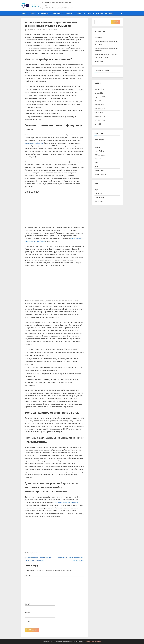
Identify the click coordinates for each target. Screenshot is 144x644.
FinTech (97, 147)
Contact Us (109, 13)
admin (44, 30)
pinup (96, 167)
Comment (29, 575)
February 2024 (99, 105)
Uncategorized (99, 170)
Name (27, 604)
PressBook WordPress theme (93, 642)
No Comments (53, 30)
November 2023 (100, 109)
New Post (98, 159)
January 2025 (99, 93)
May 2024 (98, 101)
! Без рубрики (99, 139)
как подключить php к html (34, 143)
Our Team (100, 13)
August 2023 (99, 112)
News (96, 163)
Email (27, 613)
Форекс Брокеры (32, 553)
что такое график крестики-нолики (67, 502)
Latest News (99, 61)
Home (24, 13)
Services (69, 13)
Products (45, 13)
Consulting (57, 13)
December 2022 (100, 116)
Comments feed (100, 197)
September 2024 (100, 97)
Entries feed (98, 194)
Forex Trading (99, 151)
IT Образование (100, 155)
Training (80, 13)
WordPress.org (99, 201)
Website (28, 621)
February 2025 (99, 89)
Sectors (34, 13)
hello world (98, 38)
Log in (97, 190)
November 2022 (100, 120)
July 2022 (98, 124)
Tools (89, 13)
